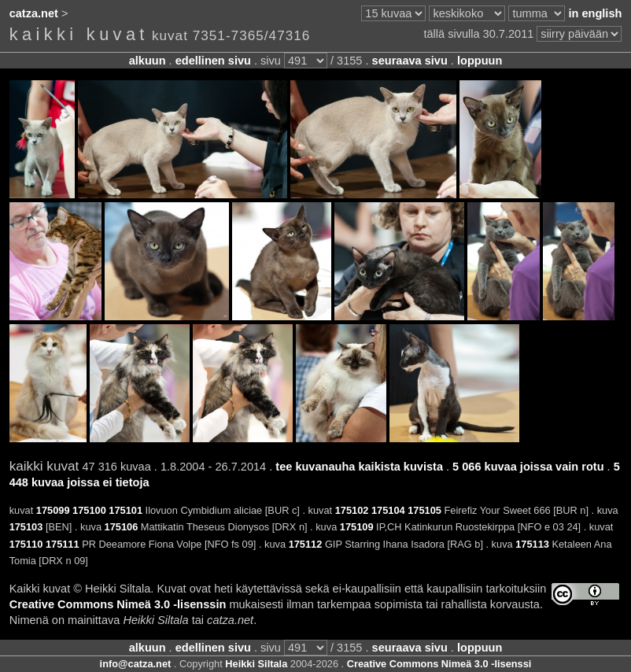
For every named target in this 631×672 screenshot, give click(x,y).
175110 (26, 544)
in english (595, 13)
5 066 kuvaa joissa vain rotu (528, 467)
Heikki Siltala (256, 664)
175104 (388, 510)
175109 (357, 527)
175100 (89, 510)
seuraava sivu (410, 61)
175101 (125, 510)
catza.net (34, 13)
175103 (26, 527)
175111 (63, 544)
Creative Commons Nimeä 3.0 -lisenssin (118, 604)
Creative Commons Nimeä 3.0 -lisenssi (439, 664)
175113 (532, 544)
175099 (53, 510)
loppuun (480, 61)
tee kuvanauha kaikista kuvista (359, 467)
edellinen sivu (213, 61)
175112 (306, 544)
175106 (122, 527)
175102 (352, 510)
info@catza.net (136, 664)
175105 (424, 510)
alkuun (148, 61)
